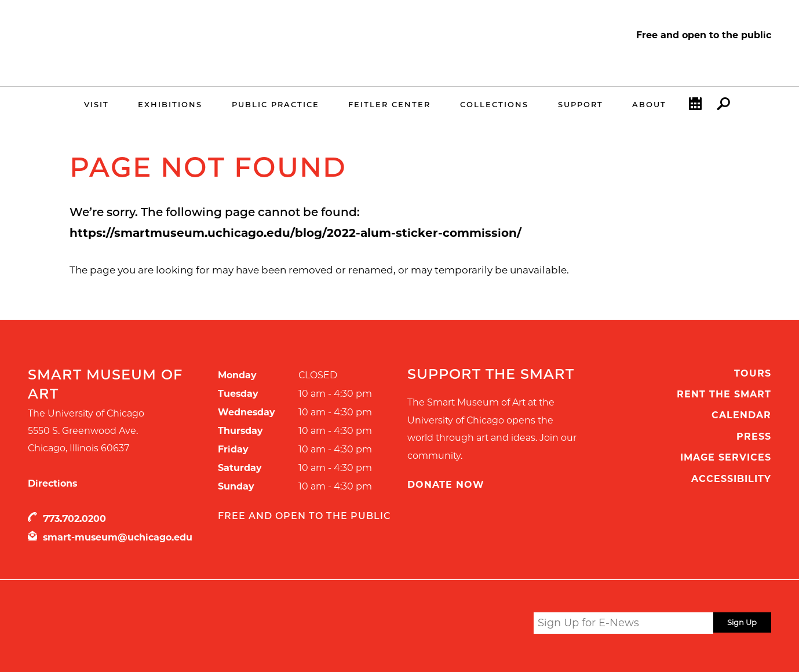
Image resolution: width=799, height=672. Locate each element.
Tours (753, 373)
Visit (96, 104)
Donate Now (446, 485)
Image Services (726, 457)
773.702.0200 (74, 519)
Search (723, 107)
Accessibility (731, 479)
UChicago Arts (139, 625)
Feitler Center (389, 104)
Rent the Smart (724, 394)
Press (754, 437)
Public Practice (276, 104)
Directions (52, 483)
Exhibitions (170, 104)
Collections (494, 104)
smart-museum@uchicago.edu (118, 537)
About (649, 104)
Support (581, 104)
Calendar (695, 107)
